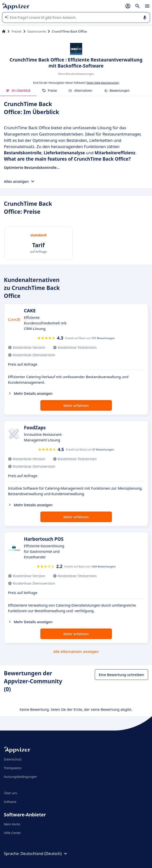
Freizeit (16, 31)
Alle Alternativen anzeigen (76, 651)
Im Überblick (18, 90)
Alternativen (80, 90)
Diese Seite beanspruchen (103, 83)
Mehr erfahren (76, 405)
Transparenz (13, 768)
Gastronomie (37, 31)
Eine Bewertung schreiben (121, 675)
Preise (49, 90)
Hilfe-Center (12, 833)
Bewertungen (117, 90)
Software (10, 802)
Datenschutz (13, 759)
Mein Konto (12, 824)
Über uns (10, 793)
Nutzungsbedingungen (20, 777)
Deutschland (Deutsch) (44, 854)
